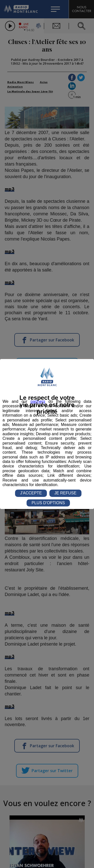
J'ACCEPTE (31, 493)
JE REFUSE (65, 493)
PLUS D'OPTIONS (48, 503)
